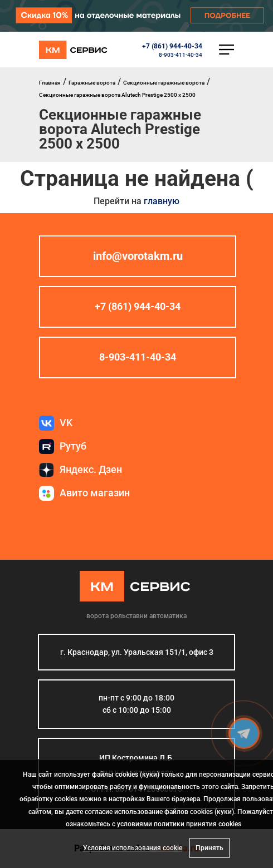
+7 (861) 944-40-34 (172, 46)
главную (162, 201)
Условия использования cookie (133, 848)
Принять (209, 848)
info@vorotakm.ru (138, 256)
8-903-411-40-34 (181, 55)
